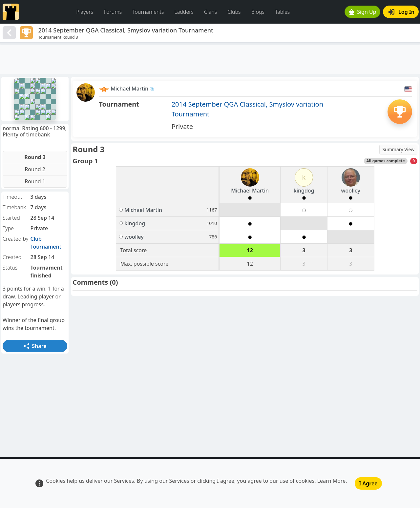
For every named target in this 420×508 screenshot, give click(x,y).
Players (85, 12)
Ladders (184, 12)
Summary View (398, 149)
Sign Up (363, 12)
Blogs (258, 12)
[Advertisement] (210, 59)
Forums (113, 12)
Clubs (234, 12)
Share (35, 346)
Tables (282, 12)
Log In (401, 12)
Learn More (332, 481)
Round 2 (35, 169)
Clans (210, 12)
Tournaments (148, 12)
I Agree (368, 483)
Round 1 (35, 181)
